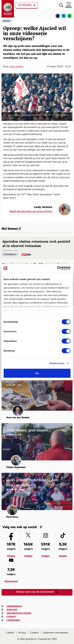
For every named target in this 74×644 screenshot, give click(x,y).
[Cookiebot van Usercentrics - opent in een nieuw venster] (57, 268)
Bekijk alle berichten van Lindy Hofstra (31, 212)
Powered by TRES (47, 639)
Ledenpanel (13, 620)
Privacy (22, 633)
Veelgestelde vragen (19, 613)
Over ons (12, 610)
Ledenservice (14, 606)
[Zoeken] (61, 5)
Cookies (35, 633)
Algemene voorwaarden (56, 633)
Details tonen (57, 363)
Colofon (10, 633)
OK (37, 373)
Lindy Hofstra (16, 67)
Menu (69, 5)
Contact (11, 617)
